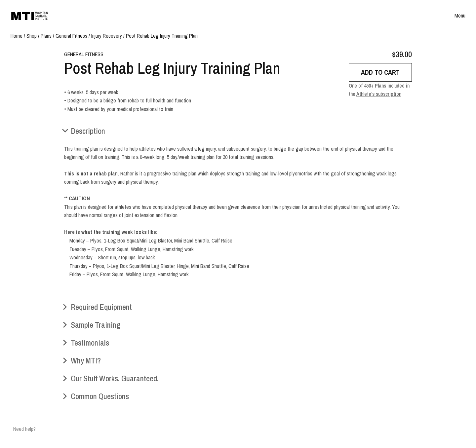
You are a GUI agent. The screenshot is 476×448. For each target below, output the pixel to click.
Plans (46, 36)
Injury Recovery (107, 36)
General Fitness (71, 36)
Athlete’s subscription (379, 94)
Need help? (24, 429)
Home (17, 36)
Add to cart (380, 72)
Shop (32, 36)
